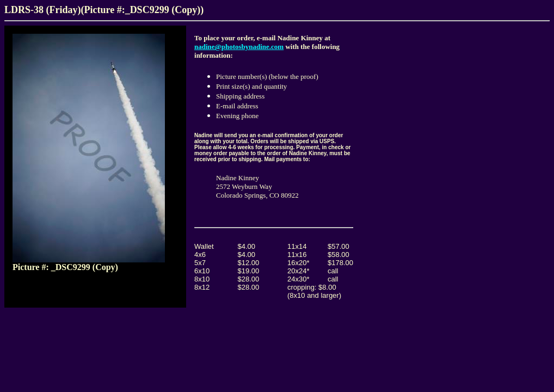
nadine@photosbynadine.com (239, 47)
